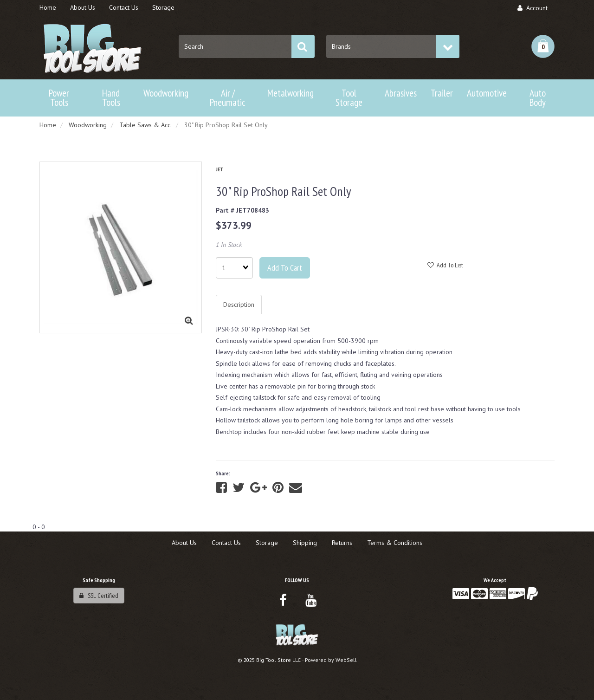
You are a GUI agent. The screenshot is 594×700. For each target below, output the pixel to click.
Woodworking (88, 125)
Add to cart (285, 268)
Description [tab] (239, 305)
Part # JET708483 (242, 210)
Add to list (445, 265)
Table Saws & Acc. (145, 125)
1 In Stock (229, 245)
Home (48, 125)
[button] (543, 46)
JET (220, 169)
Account (533, 8)
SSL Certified (99, 596)
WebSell (346, 660)
